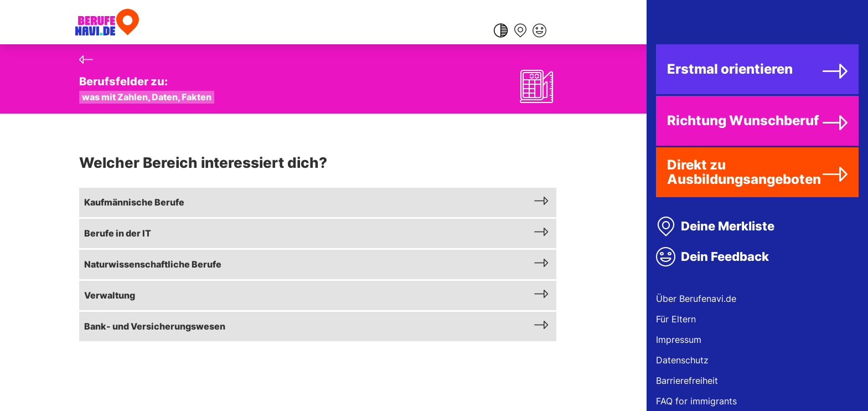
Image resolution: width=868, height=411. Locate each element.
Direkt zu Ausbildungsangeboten (744, 172)
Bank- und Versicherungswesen (155, 326)
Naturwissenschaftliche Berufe (153, 264)
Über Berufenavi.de (696, 299)
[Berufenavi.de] (107, 22)
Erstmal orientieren (730, 69)
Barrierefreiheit (687, 381)
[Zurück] (86, 60)
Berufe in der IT (118, 233)
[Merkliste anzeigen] (520, 32)
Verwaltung (110, 295)
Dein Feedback (725, 256)
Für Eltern (676, 319)
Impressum (679, 340)
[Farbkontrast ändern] (501, 32)
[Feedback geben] (539, 32)
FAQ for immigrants (696, 401)
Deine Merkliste (728, 226)
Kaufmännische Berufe (134, 202)
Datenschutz (682, 360)
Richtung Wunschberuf (743, 120)
